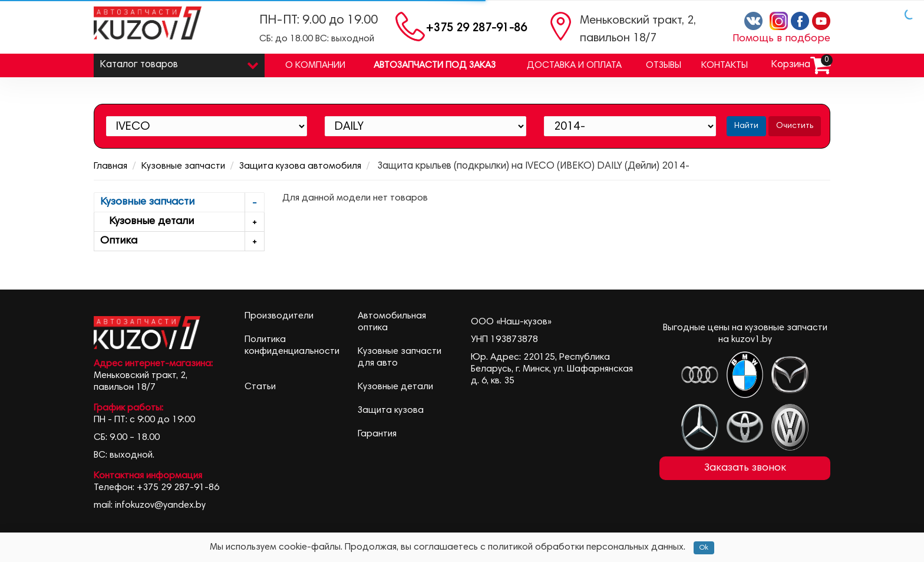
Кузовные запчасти (183, 166)
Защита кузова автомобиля (300, 166)
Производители (279, 316)
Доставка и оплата (574, 65)
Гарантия (377, 434)
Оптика (182, 241)
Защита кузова (391, 410)
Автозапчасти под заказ (435, 65)
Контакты (725, 65)
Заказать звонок (745, 468)
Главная (110, 166)
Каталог (179, 62)
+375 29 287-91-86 (476, 29)
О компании (315, 65)
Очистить (795, 126)
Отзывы (664, 65)
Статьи (260, 387)
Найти (746, 126)
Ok (704, 548)
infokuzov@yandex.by (160, 505)
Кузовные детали (182, 222)
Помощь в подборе (781, 39)
